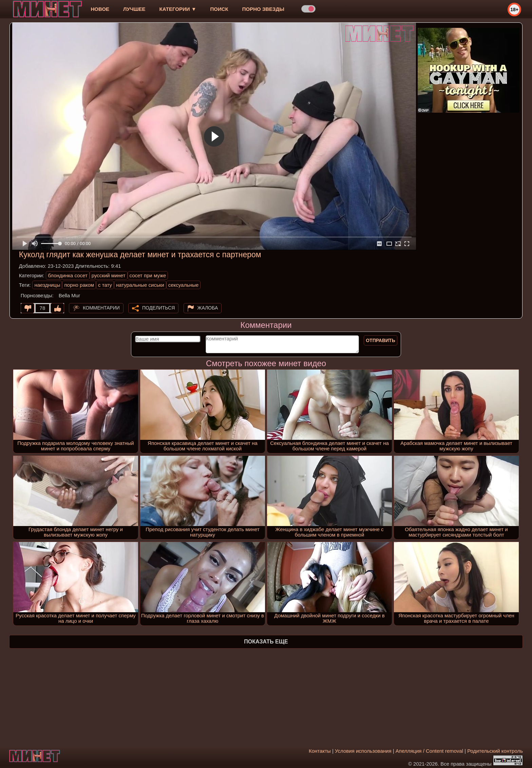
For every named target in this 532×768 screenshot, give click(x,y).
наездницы (47, 285)
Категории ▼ (178, 9)
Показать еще (266, 642)
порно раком (79, 285)
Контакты (320, 751)
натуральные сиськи (140, 285)
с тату (105, 285)
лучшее (134, 9)
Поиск (219, 9)
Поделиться (158, 308)
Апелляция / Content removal (429, 751)
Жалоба (208, 308)
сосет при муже (148, 275)
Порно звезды (263, 9)
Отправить (381, 340)
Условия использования (363, 751)
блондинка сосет (68, 275)
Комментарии (101, 308)
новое (100, 9)
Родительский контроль (495, 751)
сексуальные (184, 285)
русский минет (109, 275)
